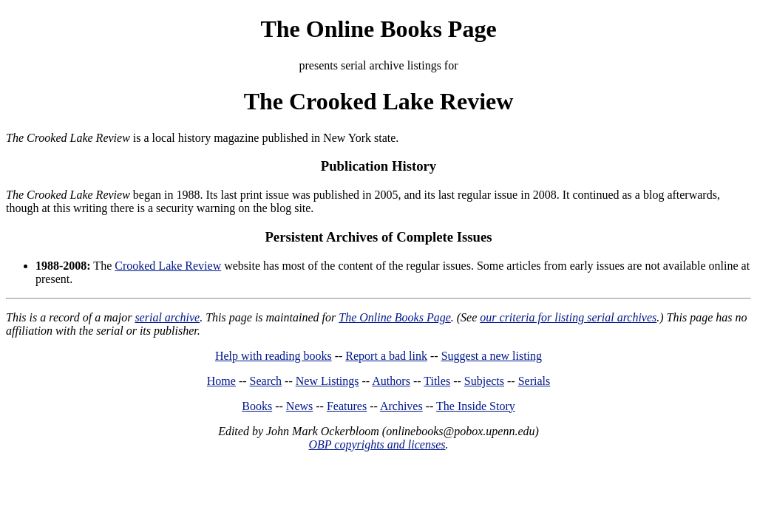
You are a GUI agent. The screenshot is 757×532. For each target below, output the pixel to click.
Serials (534, 381)
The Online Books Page (378, 29)
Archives (401, 406)
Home (221, 381)
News (299, 406)
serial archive (167, 317)
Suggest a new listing (492, 356)
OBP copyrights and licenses (377, 444)
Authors (391, 381)
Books (257, 406)
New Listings (327, 381)
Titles (437, 381)
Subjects (484, 381)
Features (347, 406)
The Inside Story (476, 406)
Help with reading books (274, 356)
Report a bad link (386, 356)
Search (266, 381)
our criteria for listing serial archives (568, 317)
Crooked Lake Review (168, 266)
